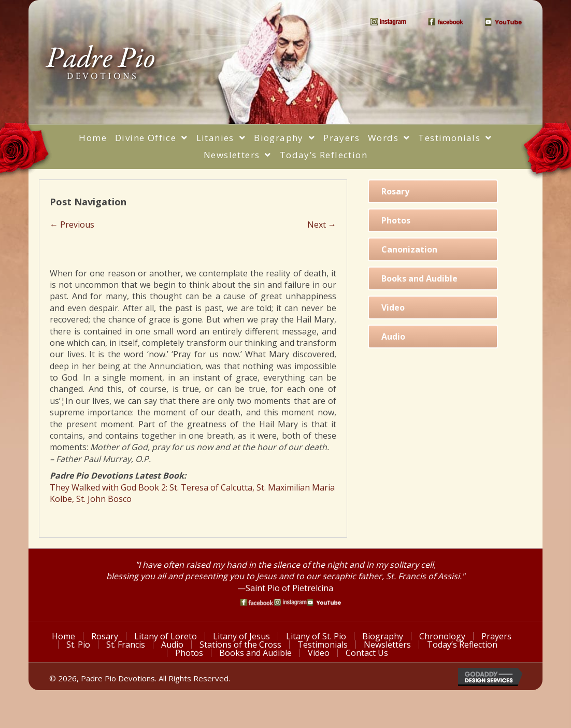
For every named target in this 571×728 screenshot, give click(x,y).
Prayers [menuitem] (496, 636)
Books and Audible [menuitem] (255, 653)
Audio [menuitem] (172, 645)
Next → (322, 225)
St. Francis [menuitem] (126, 645)
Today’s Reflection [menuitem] (462, 645)
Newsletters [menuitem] (387, 645)
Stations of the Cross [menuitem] (240, 645)
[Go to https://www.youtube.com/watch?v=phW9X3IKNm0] (324, 603)
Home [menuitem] (63, 636)
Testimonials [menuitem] (323, 645)
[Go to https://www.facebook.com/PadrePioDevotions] (257, 602)
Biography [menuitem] (383, 636)
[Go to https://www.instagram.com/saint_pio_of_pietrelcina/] (290, 602)
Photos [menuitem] (189, 653)
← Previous (72, 225)
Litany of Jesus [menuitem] (241, 636)
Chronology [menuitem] (442, 636)
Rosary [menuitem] (105, 636)
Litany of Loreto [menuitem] (166, 636)
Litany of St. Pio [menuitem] (316, 636)
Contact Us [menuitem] (367, 653)
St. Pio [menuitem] (78, 645)
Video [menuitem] (319, 653)
